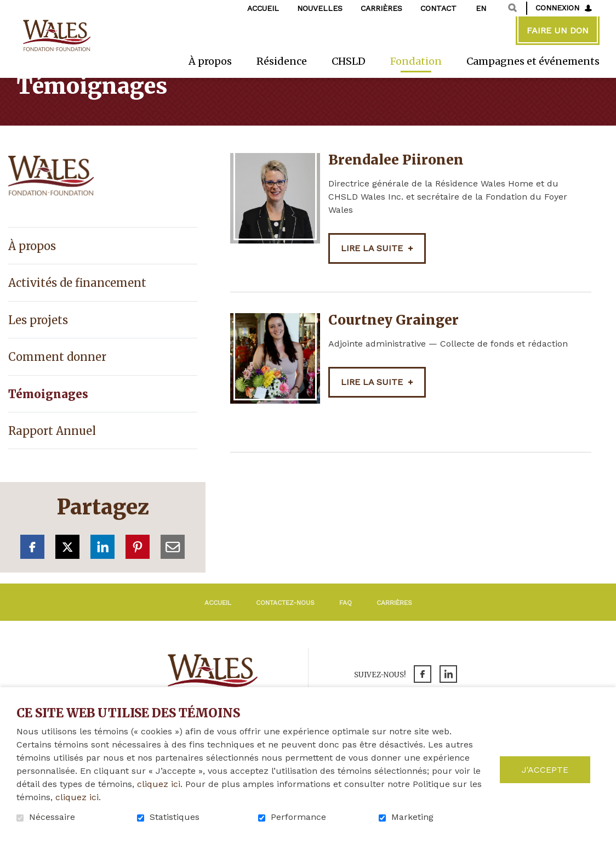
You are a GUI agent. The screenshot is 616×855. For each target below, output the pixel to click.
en (481, 8)
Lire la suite (372, 279)
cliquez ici (159, 784)
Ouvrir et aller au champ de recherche (512, 8)
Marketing (412, 817)
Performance (298, 817)
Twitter (67, 578)
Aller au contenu (8, 9)
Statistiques (175, 817)
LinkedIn (102, 578)
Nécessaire (52, 817)
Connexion (557, 8)
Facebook (32, 578)
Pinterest (138, 578)
